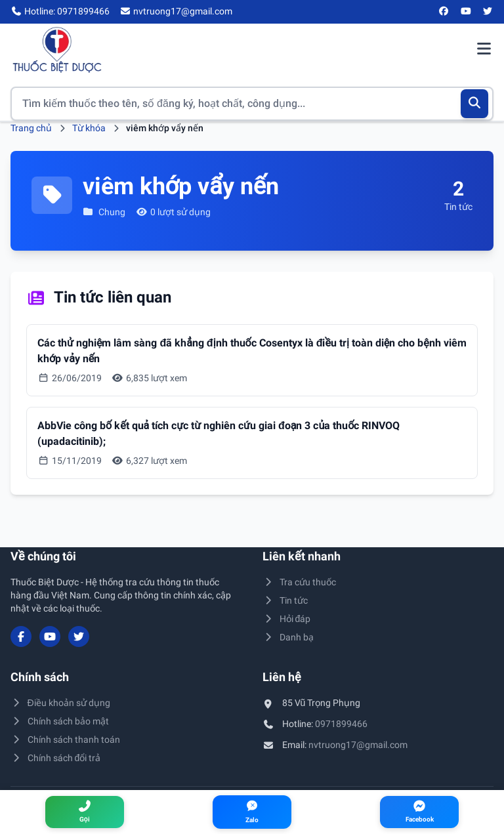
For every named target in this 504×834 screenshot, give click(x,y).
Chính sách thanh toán (65, 740)
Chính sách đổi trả (55, 758)
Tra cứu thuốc (299, 582)
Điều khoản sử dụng (60, 703)
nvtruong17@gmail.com (358, 745)
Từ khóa (89, 128)
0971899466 (341, 724)
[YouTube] (466, 12)
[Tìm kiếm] (475, 104)
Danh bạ (288, 637)
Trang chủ (31, 128)
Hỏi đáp (286, 619)
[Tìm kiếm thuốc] (252, 104)
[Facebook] (444, 12)
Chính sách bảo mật (60, 721)
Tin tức (285, 600)
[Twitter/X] (488, 12)
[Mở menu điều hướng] (484, 50)
